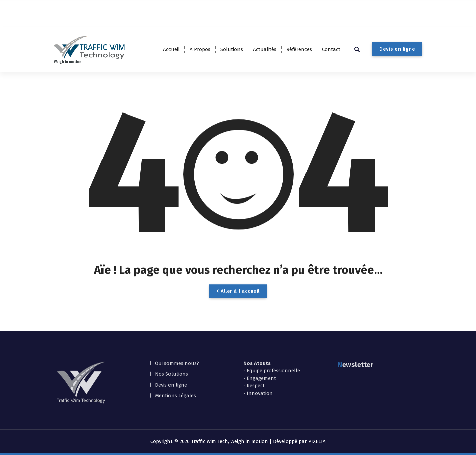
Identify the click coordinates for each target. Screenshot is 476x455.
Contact (331, 49)
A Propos (200, 49)
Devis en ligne (397, 49)
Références (299, 49)
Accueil (171, 49)
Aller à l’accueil (238, 301)
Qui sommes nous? (177, 345)
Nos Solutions (172, 356)
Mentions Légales (176, 378)
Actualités (265, 49)
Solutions (232, 49)
